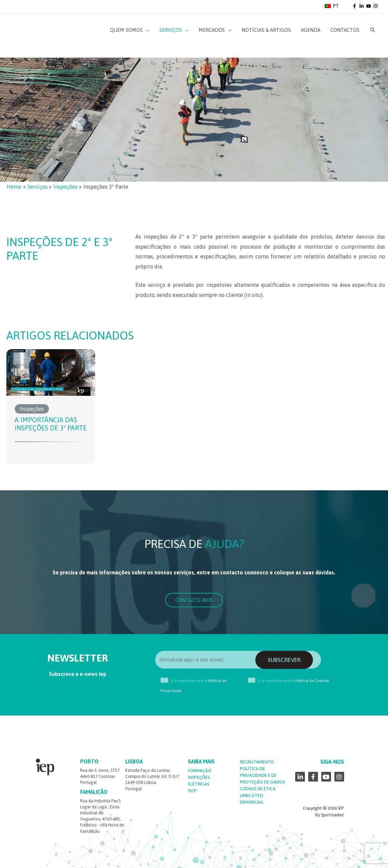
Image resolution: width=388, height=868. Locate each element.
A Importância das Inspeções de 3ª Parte (51, 424)
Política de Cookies (312, 681)
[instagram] (376, 6)
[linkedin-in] (362, 6)
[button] (194, 600)
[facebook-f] (355, 6)
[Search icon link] (373, 30)
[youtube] (369, 6)
